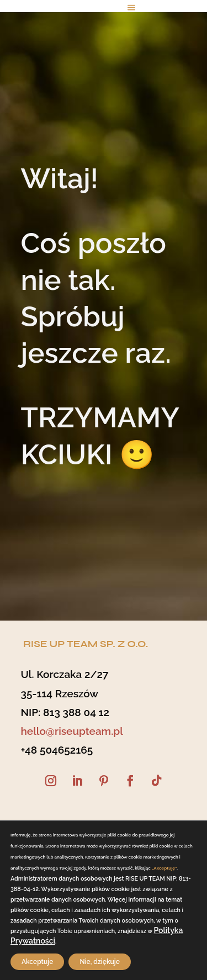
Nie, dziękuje (99, 962)
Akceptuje (37, 962)
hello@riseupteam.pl (72, 731)
